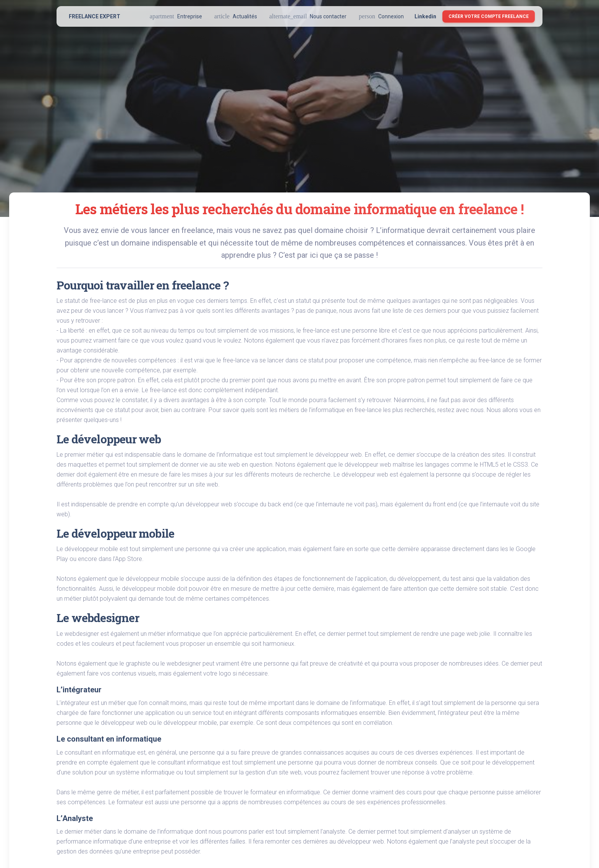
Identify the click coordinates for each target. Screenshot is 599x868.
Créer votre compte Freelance (489, 16)
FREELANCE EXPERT (95, 16)
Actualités (236, 16)
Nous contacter (308, 16)
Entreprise (176, 16)
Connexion (381, 16)
